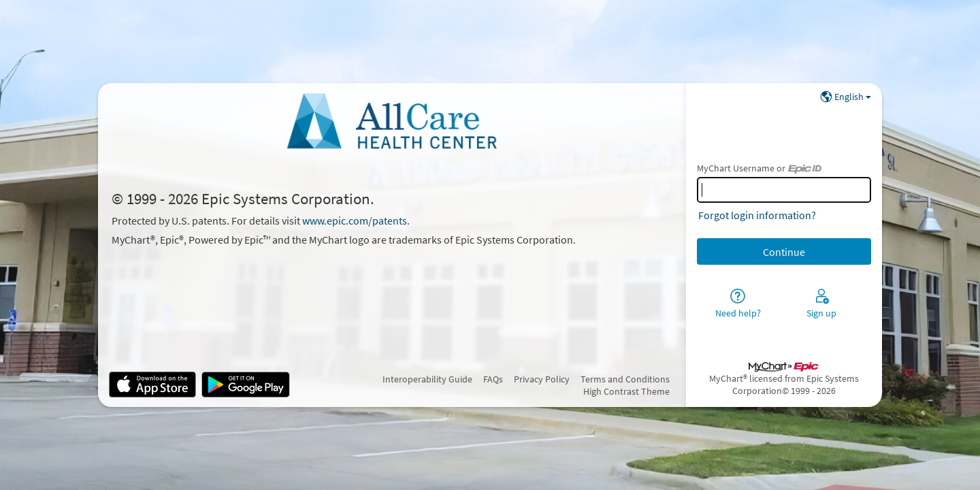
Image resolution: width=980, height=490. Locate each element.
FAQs (493, 379)
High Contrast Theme (626, 391)
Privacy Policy (542, 379)
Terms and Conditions (625, 379)
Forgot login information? (757, 215)
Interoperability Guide (427, 379)
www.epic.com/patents (355, 220)
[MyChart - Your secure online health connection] (392, 121)
